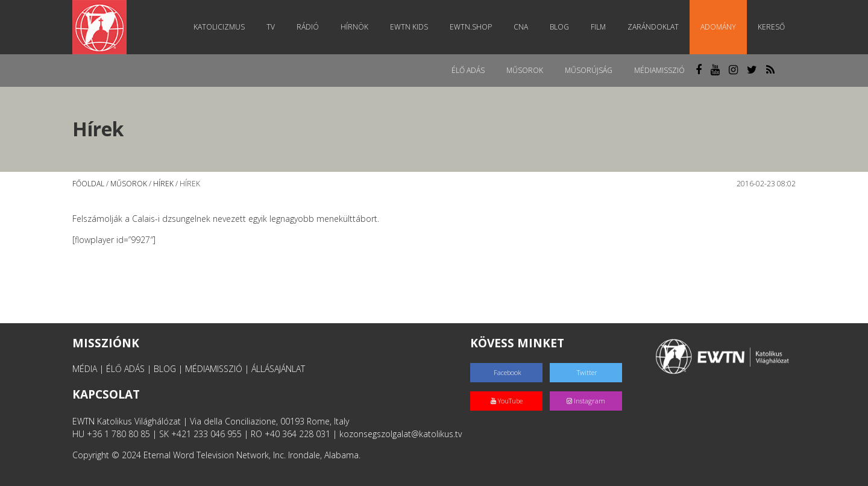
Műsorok (525, 70)
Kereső (771, 27)
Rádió (308, 27)
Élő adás (468, 70)
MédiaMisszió (659, 70)
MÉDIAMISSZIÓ (214, 369)
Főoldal (88, 184)
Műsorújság (589, 70)
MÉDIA (85, 369)
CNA (521, 27)
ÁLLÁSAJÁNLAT (278, 369)
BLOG (165, 369)
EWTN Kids (409, 27)
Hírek (163, 184)
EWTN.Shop (471, 27)
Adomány (718, 27)
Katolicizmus (219, 27)
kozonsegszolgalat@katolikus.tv (401, 434)
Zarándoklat (653, 27)
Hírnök (354, 27)
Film (598, 27)
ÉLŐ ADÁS (125, 369)
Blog (559, 27)
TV (271, 27)
